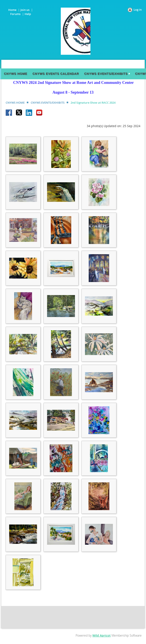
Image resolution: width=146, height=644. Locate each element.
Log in (138, 10)
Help (28, 14)
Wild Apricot (102, 635)
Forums (15, 14)
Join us (25, 10)
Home (12, 10)
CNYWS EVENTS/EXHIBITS (48, 103)
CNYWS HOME (15, 103)
